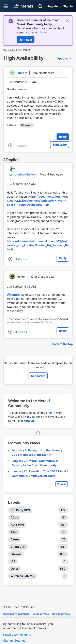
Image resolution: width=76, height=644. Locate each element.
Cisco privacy (41, 614)
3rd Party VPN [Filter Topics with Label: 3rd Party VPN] (20, 510)
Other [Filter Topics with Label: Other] (14, 569)
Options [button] (62, 58)
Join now (26, 40)
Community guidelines (16, 614)
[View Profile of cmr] (24, 277)
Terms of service (26, 620)
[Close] (72, 626)
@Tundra (13, 295)
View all (62, 484)
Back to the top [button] (63, 344)
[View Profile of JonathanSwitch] (24, 174)
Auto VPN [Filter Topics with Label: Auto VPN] (17, 525)
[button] (67, 73)
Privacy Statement (16, 638)
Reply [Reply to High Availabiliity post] (63, 137)
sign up (29, 421)
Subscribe (60, 144)
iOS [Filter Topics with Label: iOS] (13, 561)
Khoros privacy (61, 614)
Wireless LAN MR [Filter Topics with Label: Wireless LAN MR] (22, 576)
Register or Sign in (60, 6)
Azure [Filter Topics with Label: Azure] (15, 539)
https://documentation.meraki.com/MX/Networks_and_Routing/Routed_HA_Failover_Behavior (38, 245)
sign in (51, 413)
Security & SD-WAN (17, 50)
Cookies (8, 620)
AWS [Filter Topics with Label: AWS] (14, 532)
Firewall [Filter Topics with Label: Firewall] (16, 554)
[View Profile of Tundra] (22, 73)
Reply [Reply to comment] (63, 258)
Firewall (27, 125)
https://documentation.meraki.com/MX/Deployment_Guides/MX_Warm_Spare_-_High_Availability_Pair (37, 201)
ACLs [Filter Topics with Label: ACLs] (14, 517)
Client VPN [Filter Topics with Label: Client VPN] (18, 547)
